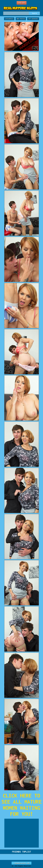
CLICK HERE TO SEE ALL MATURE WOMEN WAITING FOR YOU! (22, 805)
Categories (9, 19)
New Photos (21, 19)
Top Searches (33, 19)
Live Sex (22, 3)
